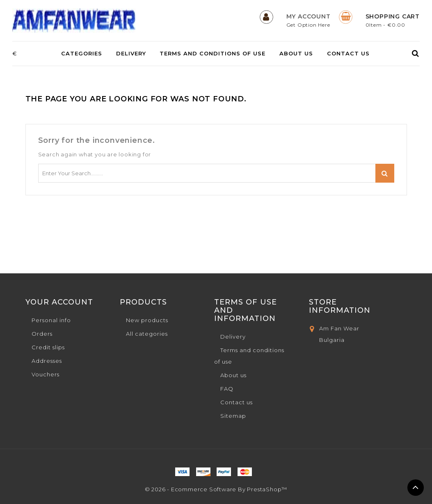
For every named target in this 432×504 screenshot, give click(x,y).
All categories (147, 334)
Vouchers (46, 374)
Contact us (348, 53)
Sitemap (233, 416)
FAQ (227, 389)
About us (296, 53)
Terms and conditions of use (213, 53)
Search (385, 173)
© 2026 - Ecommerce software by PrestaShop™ (216, 489)
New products (147, 320)
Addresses (47, 361)
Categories (82, 53)
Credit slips (48, 347)
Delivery (131, 53)
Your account (59, 302)
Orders (42, 334)
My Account (309, 16)
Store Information (340, 306)
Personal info (51, 320)
